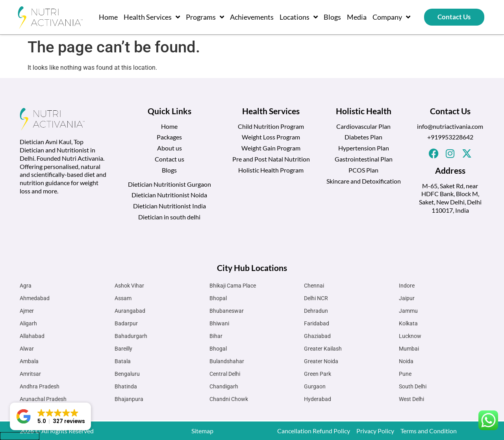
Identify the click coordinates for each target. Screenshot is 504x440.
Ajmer (27, 311)
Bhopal (218, 298)
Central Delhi (225, 374)
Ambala (29, 361)
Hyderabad (318, 399)
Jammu (408, 311)
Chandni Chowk (229, 399)
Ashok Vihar (129, 286)
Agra (26, 286)
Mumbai (409, 349)
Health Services (152, 17)
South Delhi (413, 386)
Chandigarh (224, 386)
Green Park (318, 374)
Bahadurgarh (131, 336)
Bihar (216, 336)
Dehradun (316, 311)
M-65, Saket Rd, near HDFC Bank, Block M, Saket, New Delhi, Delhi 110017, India (450, 198)
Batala (123, 361)
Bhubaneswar (227, 311)
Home (108, 17)
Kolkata (408, 323)
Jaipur (407, 298)
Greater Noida (321, 361)
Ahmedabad (35, 298)
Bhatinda (126, 386)
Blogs (332, 17)
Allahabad (32, 336)
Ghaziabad (317, 336)
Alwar (27, 349)
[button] (50, 416)
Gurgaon (315, 386)
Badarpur (126, 323)
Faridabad (317, 323)
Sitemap (202, 431)
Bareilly (123, 349)
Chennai (314, 286)
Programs (205, 17)
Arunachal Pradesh (43, 399)
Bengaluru (127, 374)
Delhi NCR (316, 298)
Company (391, 17)
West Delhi (411, 399)
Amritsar (30, 374)
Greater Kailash (323, 349)
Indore (407, 286)
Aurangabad (130, 311)
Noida (406, 361)
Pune (405, 374)
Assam (123, 298)
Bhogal (218, 349)
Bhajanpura (129, 399)
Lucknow (410, 336)
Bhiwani (219, 323)
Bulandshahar (227, 361)
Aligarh (28, 323)
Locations (299, 17)
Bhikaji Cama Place (233, 286)
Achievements (252, 17)
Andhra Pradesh (40, 386)
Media (357, 17)
